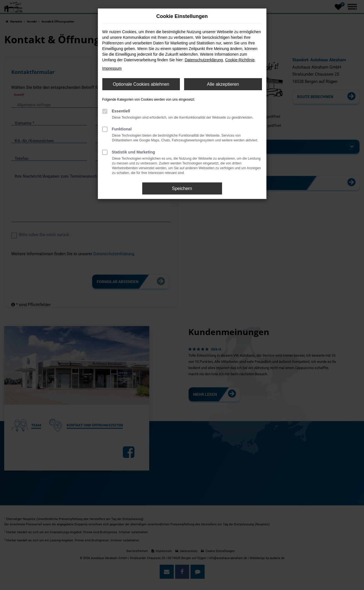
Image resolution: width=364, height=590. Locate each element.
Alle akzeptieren (223, 84)
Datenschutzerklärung (204, 60)
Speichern (182, 188)
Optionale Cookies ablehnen (141, 84)
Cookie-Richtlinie (240, 60)
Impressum (112, 68)
